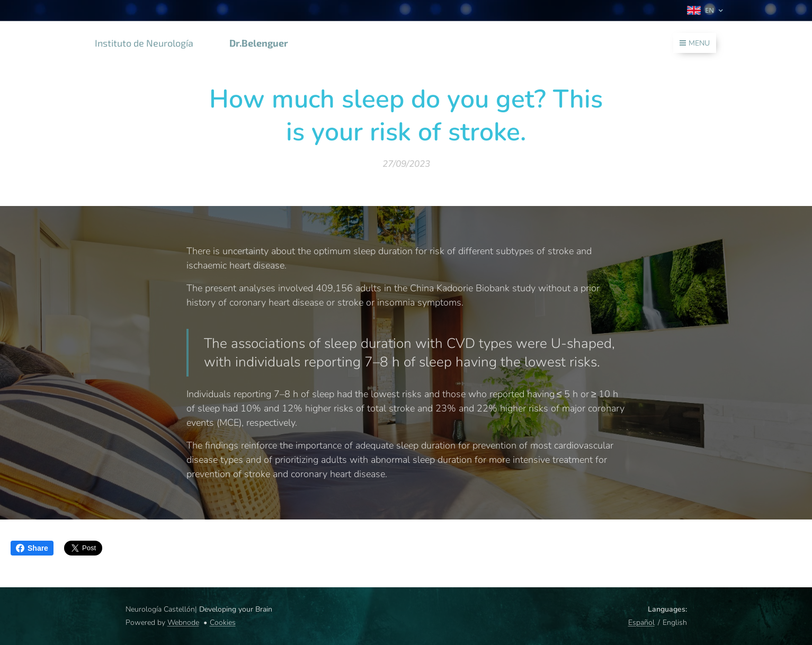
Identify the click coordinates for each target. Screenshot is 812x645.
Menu (695, 43)
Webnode (183, 622)
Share (32, 548)
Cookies (223, 622)
